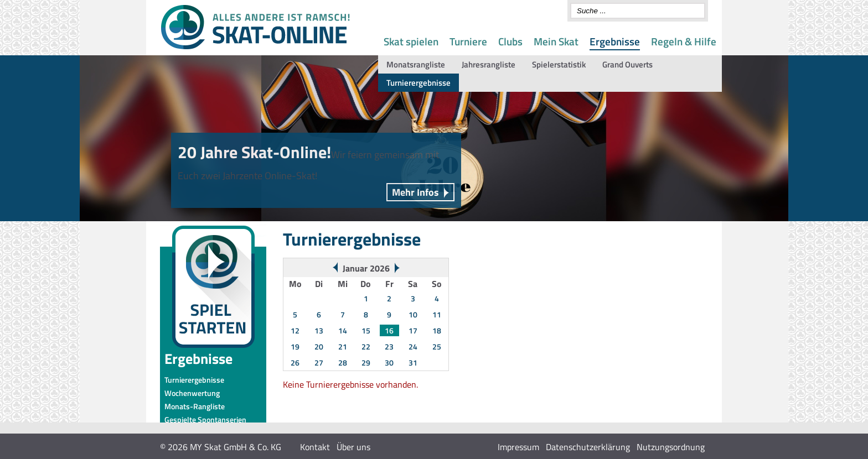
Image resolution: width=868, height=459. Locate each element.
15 (366, 330)
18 (437, 330)
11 (437, 314)
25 (437, 346)
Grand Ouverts (627, 64)
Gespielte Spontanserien (205, 419)
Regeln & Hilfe (684, 41)
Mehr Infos (415, 192)
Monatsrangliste (416, 64)
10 (413, 314)
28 (343, 362)
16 (389, 330)
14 (343, 330)
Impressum (518, 447)
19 (295, 346)
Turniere (468, 41)
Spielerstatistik (559, 64)
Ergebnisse (615, 41)
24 (413, 346)
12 (295, 330)
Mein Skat (556, 41)
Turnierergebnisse (418, 83)
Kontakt (315, 447)
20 (319, 346)
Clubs (510, 41)
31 (413, 362)
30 (389, 362)
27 (319, 362)
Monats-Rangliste (195, 406)
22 (366, 346)
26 (295, 362)
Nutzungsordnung (671, 447)
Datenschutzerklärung (588, 447)
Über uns (353, 447)
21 (343, 346)
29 (366, 362)
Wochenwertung (192, 393)
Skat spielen (411, 41)
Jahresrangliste (489, 64)
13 (319, 330)
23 (389, 346)
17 (413, 330)
